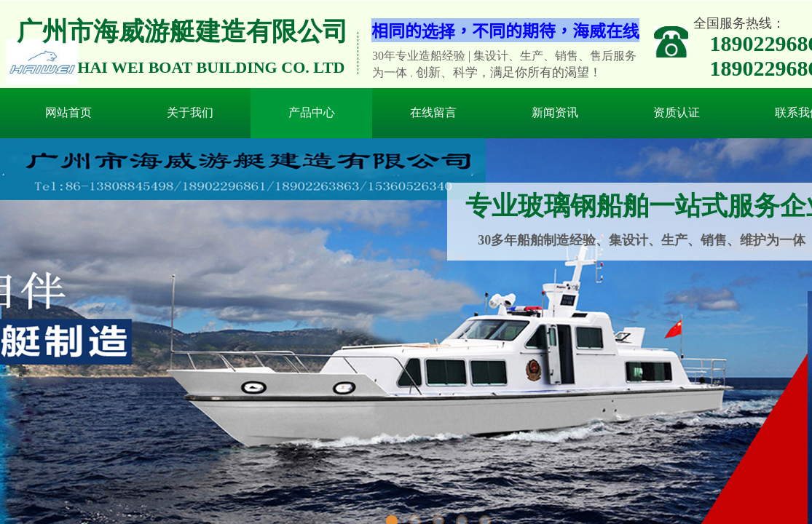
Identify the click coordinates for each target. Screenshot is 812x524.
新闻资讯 (555, 112)
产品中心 (312, 112)
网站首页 (68, 112)
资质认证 (677, 112)
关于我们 (190, 112)
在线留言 (433, 112)
